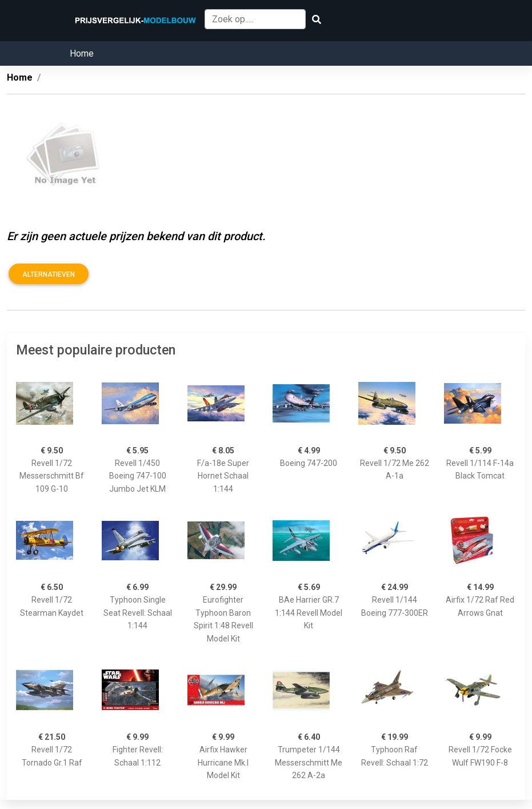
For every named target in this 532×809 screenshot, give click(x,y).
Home (82, 53)
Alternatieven (49, 274)
